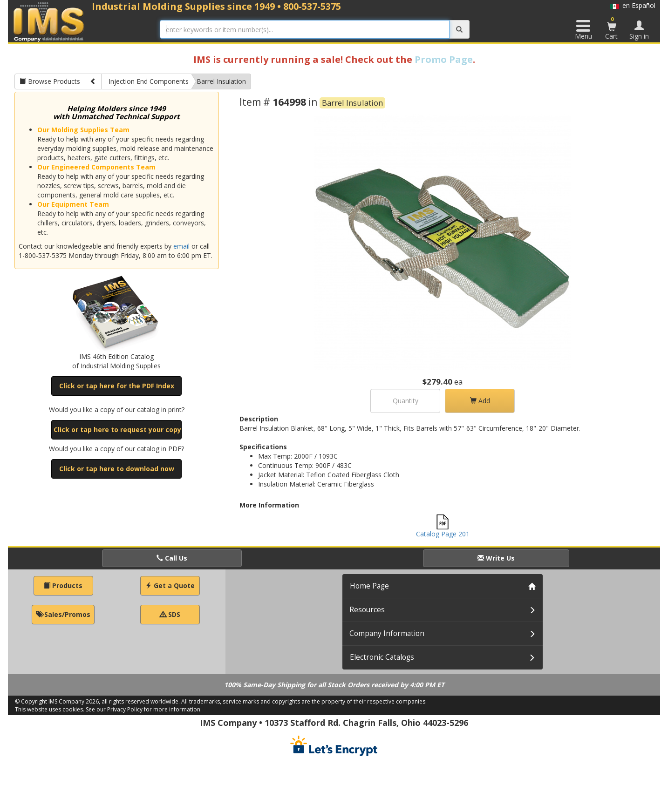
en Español (633, 5)
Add (480, 401)
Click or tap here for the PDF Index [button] (117, 386)
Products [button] (63, 585)
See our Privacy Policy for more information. (144, 709)
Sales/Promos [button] (63, 614)
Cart (612, 28)
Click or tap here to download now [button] (117, 469)
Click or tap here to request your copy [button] (117, 430)
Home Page (369, 586)
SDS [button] (170, 614)
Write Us (496, 558)
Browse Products (50, 81)
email (181, 246)
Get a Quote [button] (170, 585)
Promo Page (444, 59)
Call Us (172, 558)
